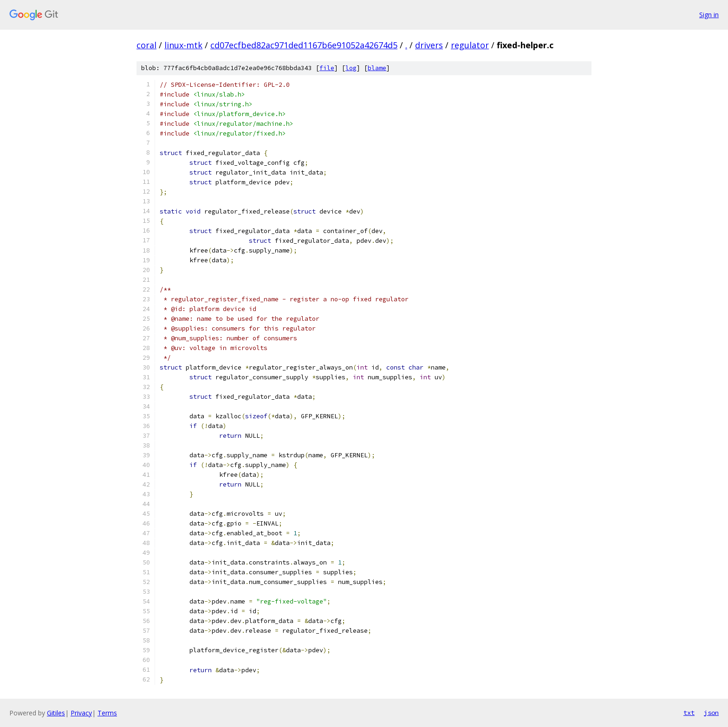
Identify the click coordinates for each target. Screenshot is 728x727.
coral (146, 45)
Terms (107, 713)
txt (689, 713)
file (327, 68)
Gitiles (56, 713)
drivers (429, 45)
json (711, 713)
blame (377, 68)
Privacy (81, 713)
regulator (470, 45)
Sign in (709, 15)
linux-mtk (183, 45)
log (351, 68)
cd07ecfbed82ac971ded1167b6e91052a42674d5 (304, 45)
